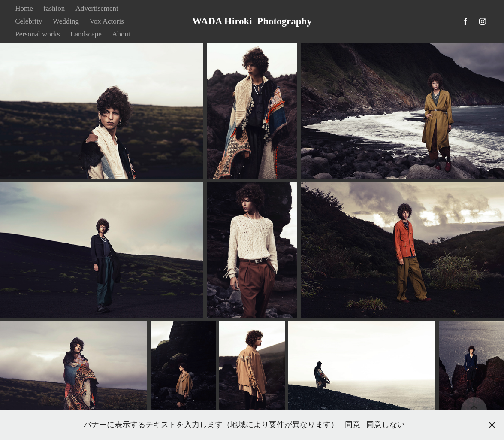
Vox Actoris (106, 21)
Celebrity (29, 21)
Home (24, 8)
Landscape (86, 34)
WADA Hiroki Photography (252, 21)
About (121, 34)
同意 (353, 425)
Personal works (37, 34)
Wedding (66, 21)
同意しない (386, 425)
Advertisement (97, 8)
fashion (54, 8)
